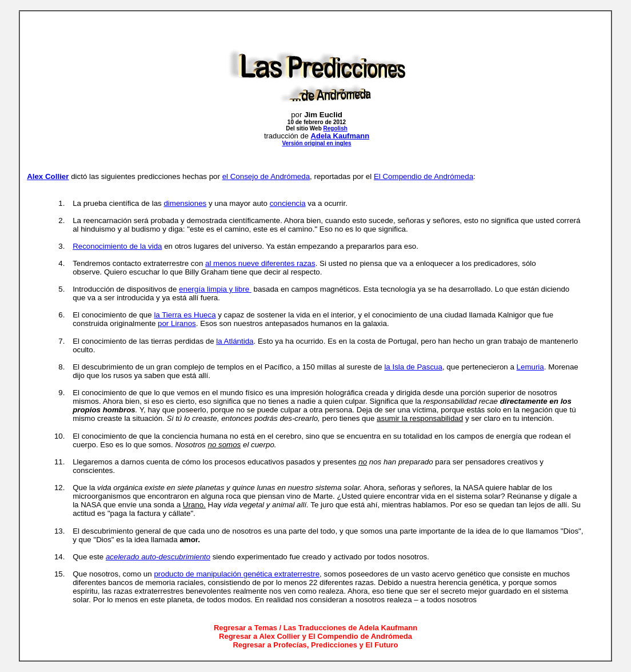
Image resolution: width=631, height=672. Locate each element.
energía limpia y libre (215, 289)
